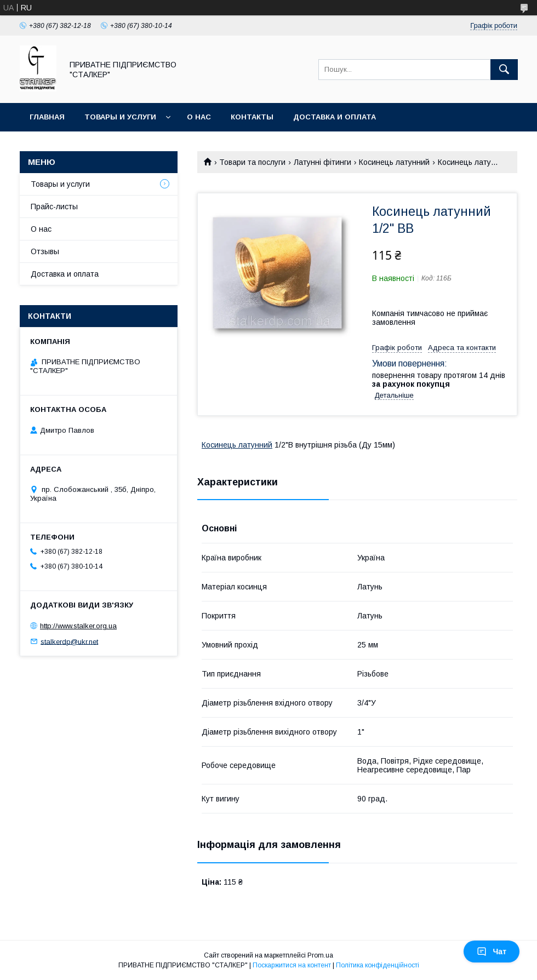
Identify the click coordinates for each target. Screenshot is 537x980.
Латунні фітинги (322, 162)
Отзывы (45, 251)
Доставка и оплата (335, 117)
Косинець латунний (394, 162)
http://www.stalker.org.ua (78, 626)
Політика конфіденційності (378, 965)
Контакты (252, 117)
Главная (47, 117)
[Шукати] (504, 70)
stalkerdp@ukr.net (69, 641)
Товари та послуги (252, 162)
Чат (492, 952)
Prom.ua (320, 955)
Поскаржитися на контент (292, 965)
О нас (199, 117)
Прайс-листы (54, 207)
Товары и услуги (120, 117)
